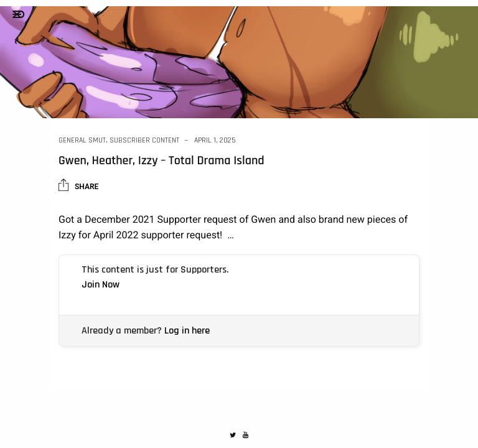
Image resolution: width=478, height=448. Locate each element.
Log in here (187, 331)
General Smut (82, 140)
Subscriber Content (144, 140)
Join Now (101, 285)
